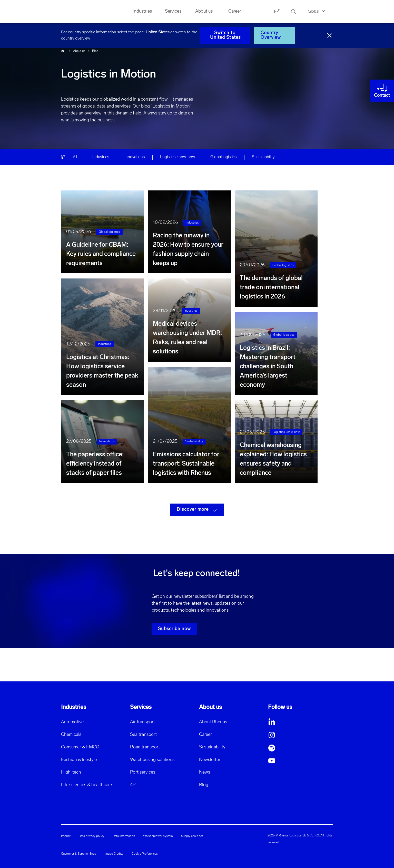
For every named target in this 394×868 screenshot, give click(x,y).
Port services (143, 772)
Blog (204, 785)
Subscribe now (174, 629)
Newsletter (210, 760)
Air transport (142, 722)
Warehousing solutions (152, 760)
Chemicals (71, 735)
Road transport (145, 747)
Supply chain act (192, 836)
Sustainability (212, 747)
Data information (124, 836)
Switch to (225, 35)
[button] (301, 722)
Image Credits (114, 854)
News (205, 772)
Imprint (66, 836)
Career (205, 735)
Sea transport (143, 735)
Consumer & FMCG (80, 747)
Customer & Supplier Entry (79, 854)
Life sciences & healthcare (86, 785)
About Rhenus (213, 722)
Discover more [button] (197, 510)
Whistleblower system (158, 836)
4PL (134, 785)
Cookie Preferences (145, 854)
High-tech (71, 772)
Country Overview (271, 35)
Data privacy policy (92, 836)
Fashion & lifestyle (79, 760)
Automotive (72, 722)
